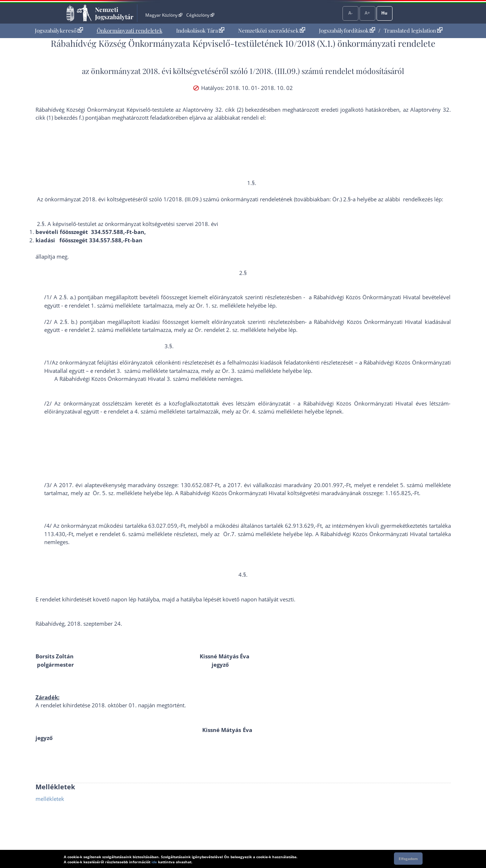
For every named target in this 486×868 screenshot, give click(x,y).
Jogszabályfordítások (347, 30)
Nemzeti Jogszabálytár (114, 13)
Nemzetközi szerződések (272, 30)
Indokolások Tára (200, 30)
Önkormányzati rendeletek (130, 30)
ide (154, 862)
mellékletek (50, 799)
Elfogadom (408, 859)
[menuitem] (59, 31)
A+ (367, 13)
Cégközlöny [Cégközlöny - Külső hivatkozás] (200, 15)
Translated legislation (413, 30)
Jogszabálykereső (59, 30)
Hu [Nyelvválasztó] (384, 13)
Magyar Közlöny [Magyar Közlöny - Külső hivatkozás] (164, 15)
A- (350, 13)
